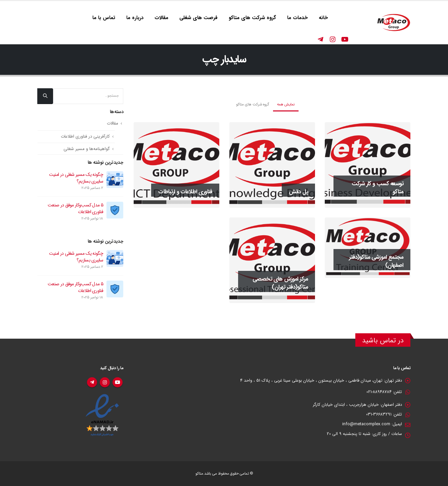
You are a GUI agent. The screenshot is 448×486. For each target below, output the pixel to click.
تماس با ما (104, 18)
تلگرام (92, 382)
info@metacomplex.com (366, 424)
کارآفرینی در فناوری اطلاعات (85, 136)
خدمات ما (297, 18)
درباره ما (135, 18)
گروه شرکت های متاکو (252, 18)
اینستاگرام (105, 382)
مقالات (161, 18)
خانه (323, 18)
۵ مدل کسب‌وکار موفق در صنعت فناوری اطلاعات (75, 208)
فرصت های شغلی (198, 18)
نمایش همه (286, 104)
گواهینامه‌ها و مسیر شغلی (87, 149)
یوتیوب (118, 382)
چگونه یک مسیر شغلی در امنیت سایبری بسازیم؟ (76, 178)
